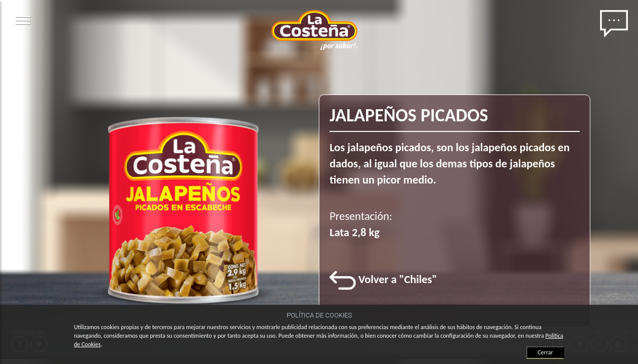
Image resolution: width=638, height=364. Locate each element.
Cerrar (545, 352)
